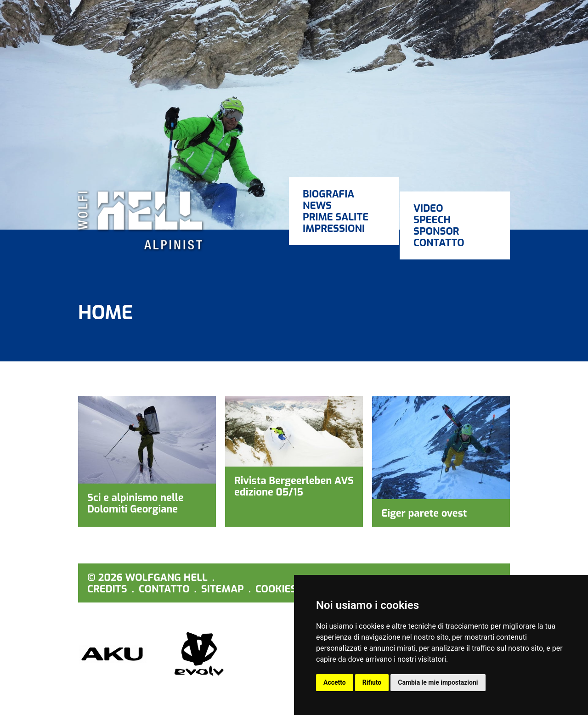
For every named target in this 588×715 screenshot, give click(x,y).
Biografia (328, 194)
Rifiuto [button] (372, 682)
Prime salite (336, 217)
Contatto (439, 243)
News (317, 205)
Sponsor (436, 231)
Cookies (276, 589)
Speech (432, 220)
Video (428, 208)
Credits (107, 589)
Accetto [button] (335, 682)
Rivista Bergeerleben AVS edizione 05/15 (294, 486)
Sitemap (223, 589)
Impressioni (334, 228)
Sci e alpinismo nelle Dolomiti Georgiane (136, 503)
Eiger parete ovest (424, 513)
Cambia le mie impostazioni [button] (438, 682)
